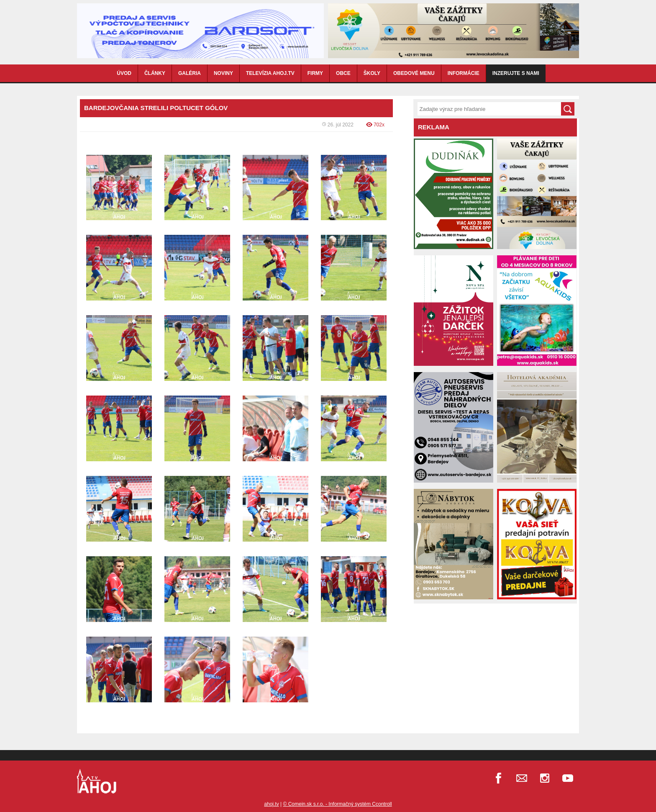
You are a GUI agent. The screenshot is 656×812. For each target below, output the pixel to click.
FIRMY (315, 73)
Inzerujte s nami (516, 73)
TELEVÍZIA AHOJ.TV (270, 73)
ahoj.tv (271, 804)
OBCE (343, 73)
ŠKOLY (372, 73)
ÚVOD (124, 73)
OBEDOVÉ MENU (414, 73)
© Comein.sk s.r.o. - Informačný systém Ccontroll (337, 804)
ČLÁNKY (155, 73)
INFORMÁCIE (464, 73)
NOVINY (223, 73)
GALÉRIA (190, 73)
